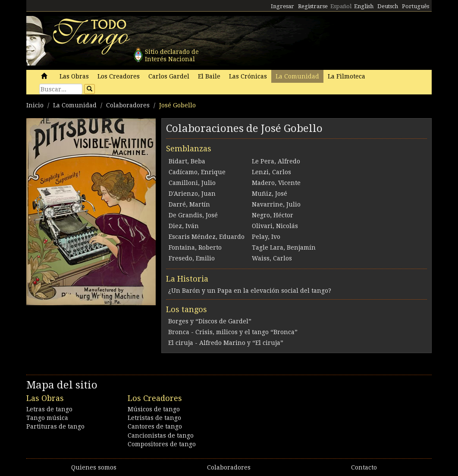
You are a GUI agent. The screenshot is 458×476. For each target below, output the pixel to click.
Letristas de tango (154, 418)
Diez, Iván (184, 226)
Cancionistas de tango (161, 435)
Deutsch (388, 6)
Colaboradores (128, 105)
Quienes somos (94, 467)
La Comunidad (297, 76)
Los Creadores (119, 76)
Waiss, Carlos (272, 258)
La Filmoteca (347, 76)
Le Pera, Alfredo (276, 161)
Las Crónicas (248, 76)
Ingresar (282, 6)
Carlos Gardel (169, 76)
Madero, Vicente (276, 183)
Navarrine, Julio (276, 204)
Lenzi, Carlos (271, 172)
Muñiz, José (270, 194)
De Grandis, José (193, 215)
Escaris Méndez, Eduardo (207, 237)
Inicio (35, 105)
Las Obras (74, 76)
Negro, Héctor (273, 215)
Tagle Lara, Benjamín (284, 247)
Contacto (364, 467)
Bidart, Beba (187, 161)
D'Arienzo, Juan (192, 194)
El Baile (209, 76)
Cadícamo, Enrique (197, 172)
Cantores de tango (155, 426)
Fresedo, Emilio (192, 258)
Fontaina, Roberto (195, 247)
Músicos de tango (154, 409)
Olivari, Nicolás (275, 226)
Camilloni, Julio (192, 183)
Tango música (47, 418)
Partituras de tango (55, 426)
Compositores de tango (162, 444)
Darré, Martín (189, 204)
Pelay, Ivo (266, 237)
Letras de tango (49, 409)
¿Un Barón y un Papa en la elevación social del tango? (250, 291)
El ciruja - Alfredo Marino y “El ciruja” (226, 343)
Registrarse (313, 6)
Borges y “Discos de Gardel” (210, 321)
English (364, 6)
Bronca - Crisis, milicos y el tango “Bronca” (233, 332)
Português (416, 6)
